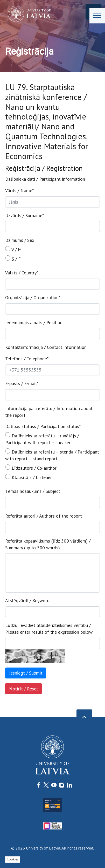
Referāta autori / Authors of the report (44, 516)
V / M (13, 249)
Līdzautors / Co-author (31, 468)
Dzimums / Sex (20, 240)
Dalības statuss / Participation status (43, 426)
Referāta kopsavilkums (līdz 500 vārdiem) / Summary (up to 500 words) (48, 544)
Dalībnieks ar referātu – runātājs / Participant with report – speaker (42, 439)
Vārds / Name (19, 190)
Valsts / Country (22, 273)
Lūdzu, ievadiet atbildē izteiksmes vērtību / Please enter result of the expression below (49, 629)
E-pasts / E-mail (22, 383)
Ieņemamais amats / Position (34, 322)
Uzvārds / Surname (24, 215)
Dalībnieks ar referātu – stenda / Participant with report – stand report (52, 455)
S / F (13, 259)
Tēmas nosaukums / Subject (33, 491)
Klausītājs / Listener (29, 477)
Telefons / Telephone (27, 359)
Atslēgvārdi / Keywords (28, 600)
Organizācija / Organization (33, 297)
